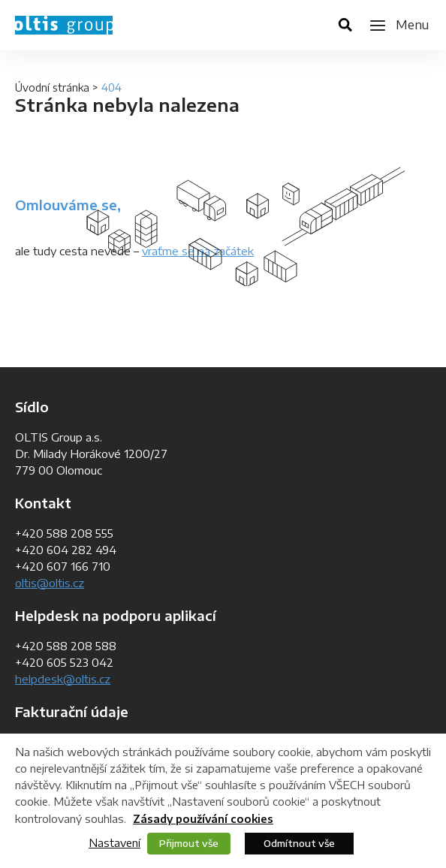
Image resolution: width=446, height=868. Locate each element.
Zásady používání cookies (203, 819)
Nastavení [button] (115, 842)
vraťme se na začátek (198, 251)
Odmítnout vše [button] (299, 843)
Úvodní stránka (52, 87)
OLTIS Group (64, 25)
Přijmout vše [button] (189, 843)
